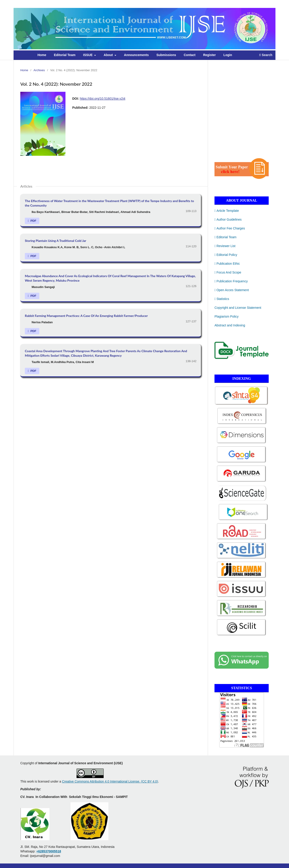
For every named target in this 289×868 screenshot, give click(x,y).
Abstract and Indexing (230, 325)
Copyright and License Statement (238, 308)
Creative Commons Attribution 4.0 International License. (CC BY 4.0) (110, 781)
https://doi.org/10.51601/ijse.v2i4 (103, 99)
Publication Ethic (227, 264)
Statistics (222, 299)
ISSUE (88, 55)
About (109, 55)
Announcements (136, 55)
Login (228, 55)
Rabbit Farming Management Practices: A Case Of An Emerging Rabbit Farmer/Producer (86, 316)
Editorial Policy (226, 255)
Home (42, 55)
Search (266, 55)
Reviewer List (225, 246)
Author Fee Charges (230, 228)
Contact (190, 55)
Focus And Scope (228, 272)
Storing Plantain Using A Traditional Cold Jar (56, 241)
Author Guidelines (228, 219)
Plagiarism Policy (227, 316)
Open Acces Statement (232, 290)
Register (210, 55)
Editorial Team (65, 55)
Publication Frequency (231, 281)
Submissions (166, 55)
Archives (39, 70)
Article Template (227, 211)
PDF (33, 221)
